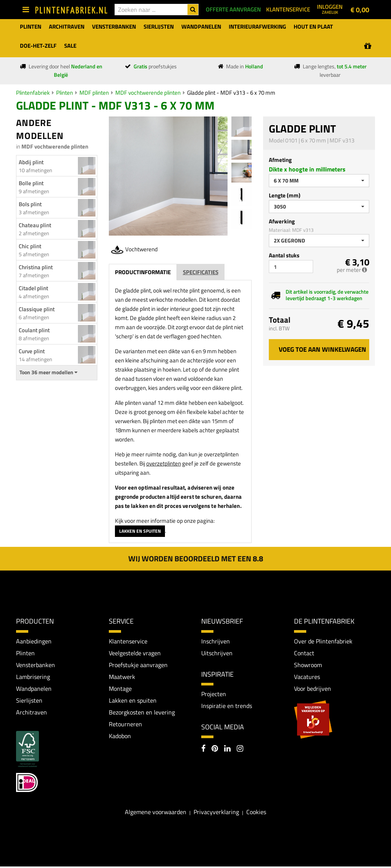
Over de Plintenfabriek (323, 641)
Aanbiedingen (34, 641)
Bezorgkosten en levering (142, 713)
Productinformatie (143, 272)
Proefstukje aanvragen (138, 665)
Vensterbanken (36, 665)
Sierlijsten (29, 702)
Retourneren (125, 726)
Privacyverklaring (216, 813)
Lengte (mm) (285, 195)
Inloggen (330, 9)
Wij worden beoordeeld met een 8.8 (196, 558)
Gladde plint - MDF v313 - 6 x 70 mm (231, 93)
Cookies (256, 813)
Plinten (65, 93)
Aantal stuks (284, 255)
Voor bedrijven (313, 689)
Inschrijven (216, 641)
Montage (120, 689)
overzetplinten (164, 463)
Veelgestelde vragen (135, 653)
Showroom (308, 665)
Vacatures (307, 677)
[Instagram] (240, 750)
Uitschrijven (217, 653)
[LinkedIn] (227, 750)
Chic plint (30, 246)
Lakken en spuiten (140, 531)
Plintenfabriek (33, 93)
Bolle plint (31, 183)
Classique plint (37, 309)
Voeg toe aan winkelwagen (322, 349)
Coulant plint (34, 330)
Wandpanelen (34, 689)
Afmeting (280, 160)
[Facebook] (203, 750)
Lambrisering (33, 677)
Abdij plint (31, 162)
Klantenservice (128, 641)
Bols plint (30, 204)
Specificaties (201, 272)
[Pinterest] (215, 750)
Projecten (214, 694)
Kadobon (120, 737)
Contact (304, 653)
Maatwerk (122, 677)
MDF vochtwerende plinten (148, 93)
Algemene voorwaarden (156, 813)
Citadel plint (33, 288)
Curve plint (32, 351)
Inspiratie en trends (227, 706)
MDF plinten (94, 93)
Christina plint (36, 267)
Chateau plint (35, 225)
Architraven (32, 713)
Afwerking (282, 221)
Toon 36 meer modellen (48, 372)
